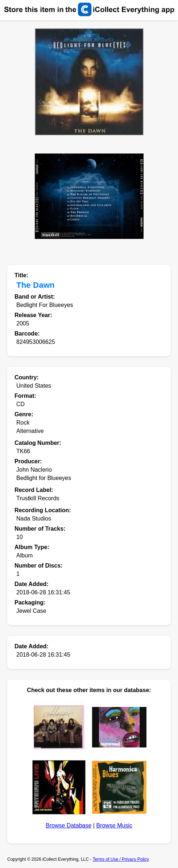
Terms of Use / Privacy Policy (121, 859)
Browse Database (69, 825)
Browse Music (114, 825)
